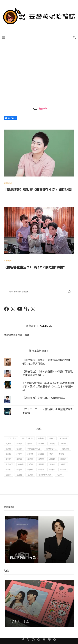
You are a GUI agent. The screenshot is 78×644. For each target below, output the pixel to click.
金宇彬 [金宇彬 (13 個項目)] (8, 470)
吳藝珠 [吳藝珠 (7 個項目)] (52, 438)
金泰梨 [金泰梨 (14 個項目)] (63, 470)
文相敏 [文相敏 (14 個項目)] (8, 454)
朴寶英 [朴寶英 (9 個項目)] (19, 454)
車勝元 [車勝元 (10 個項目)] (63, 464)
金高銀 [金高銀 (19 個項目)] (30, 475)
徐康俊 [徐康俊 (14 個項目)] (8, 449)
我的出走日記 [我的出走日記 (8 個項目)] (51, 449)
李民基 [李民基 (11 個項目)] (19, 459)
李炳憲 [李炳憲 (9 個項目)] (30, 459)
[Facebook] (23, 640)
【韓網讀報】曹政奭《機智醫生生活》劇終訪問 (38, 190)
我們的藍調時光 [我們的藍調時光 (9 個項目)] (34, 449)
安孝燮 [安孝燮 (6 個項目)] (41, 444)
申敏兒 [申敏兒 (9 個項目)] (21, 464)
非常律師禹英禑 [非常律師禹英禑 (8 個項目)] (45, 475)
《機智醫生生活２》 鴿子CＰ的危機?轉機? (34, 267)
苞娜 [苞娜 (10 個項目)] (31, 464)
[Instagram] (33, 640)
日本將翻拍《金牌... (24, 558)
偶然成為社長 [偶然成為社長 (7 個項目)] (27, 438)
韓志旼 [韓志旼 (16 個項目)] (59, 475)
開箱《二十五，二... (24, 621)
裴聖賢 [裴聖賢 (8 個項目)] (41, 464)
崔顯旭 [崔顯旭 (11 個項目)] (63, 444)
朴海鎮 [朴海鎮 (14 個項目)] (41, 454)
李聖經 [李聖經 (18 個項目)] (41, 459)
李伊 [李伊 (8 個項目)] (51, 454)
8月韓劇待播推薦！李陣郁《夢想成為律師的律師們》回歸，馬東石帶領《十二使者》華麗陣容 (48, 386)
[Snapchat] (55, 640)
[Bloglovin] (49, 640)
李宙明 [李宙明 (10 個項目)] (8, 459)
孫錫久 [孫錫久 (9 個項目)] (30, 444)
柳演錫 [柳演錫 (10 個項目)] (52, 459)
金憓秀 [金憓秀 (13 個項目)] (30, 470)
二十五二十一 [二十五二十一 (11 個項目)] (11, 438)
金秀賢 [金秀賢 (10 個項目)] (19, 475)
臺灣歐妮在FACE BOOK (39, 326)
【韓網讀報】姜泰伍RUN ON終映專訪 (44, 398)
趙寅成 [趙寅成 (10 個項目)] (52, 464)
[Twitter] (28, 640)
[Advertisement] (39, 75)
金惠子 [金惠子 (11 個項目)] (19, 470)
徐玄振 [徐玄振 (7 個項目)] (19, 449)
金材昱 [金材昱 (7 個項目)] (52, 470)
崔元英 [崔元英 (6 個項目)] (52, 444)
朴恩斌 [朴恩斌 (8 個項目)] (30, 454)
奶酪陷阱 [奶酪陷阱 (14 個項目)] (64, 438)
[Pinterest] (39, 640)
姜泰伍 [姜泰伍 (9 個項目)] (19, 444)
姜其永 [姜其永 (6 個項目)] (8, 444)
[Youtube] (44, 640)
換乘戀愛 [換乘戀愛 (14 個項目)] (66, 449)
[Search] (74, 37)
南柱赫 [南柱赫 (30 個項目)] (41, 438)
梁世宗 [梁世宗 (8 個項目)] (63, 459)
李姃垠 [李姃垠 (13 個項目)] (61, 454)
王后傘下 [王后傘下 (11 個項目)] (9, 464)
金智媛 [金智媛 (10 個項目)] (41, 470)
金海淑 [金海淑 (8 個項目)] (8, 475)
